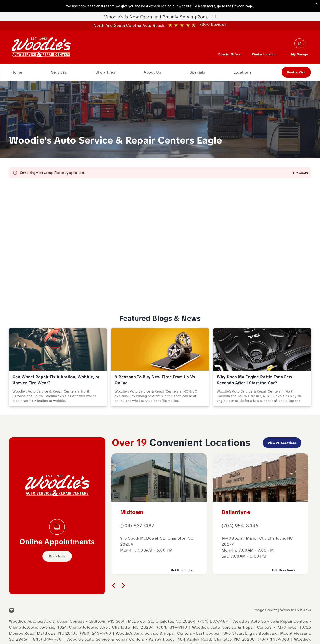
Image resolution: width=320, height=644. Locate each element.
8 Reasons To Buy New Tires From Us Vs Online (155, 380)
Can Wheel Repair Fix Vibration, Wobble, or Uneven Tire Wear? (56, 380)
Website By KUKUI (296, 610)
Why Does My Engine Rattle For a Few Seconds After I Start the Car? (254, 380)
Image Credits (266, 610)
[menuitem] (17, 72)
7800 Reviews (213, 24)
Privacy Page (243, 6)
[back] (113, 585)
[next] (124, 585)
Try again (300, 173)
